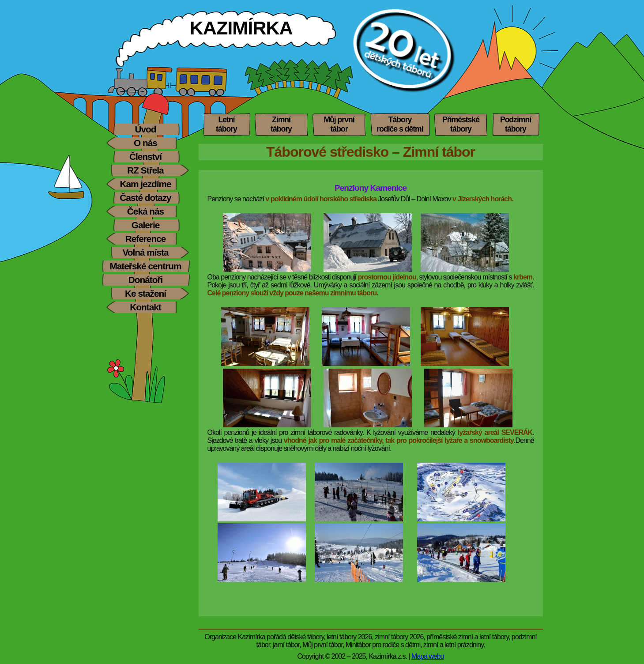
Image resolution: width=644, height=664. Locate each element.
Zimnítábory (281, 124)
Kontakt (145, 307)
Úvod (146, 129)
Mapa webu (428, 656)
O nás (145, 143)
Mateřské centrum (145, 266)
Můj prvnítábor (339, 124)
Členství (145, 157)
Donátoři (146, 280)
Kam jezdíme (145, 184)
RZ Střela (145, 170)
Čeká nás (145, 211)
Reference (146, 239)
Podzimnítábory (516, 124)
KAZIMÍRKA (241, 28)
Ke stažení (145, 293)
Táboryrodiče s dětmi (400, 124)
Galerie (146, 225)
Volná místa (145, 252)
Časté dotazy (145, 198)
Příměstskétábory (461, 124)
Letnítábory (226, 124)
